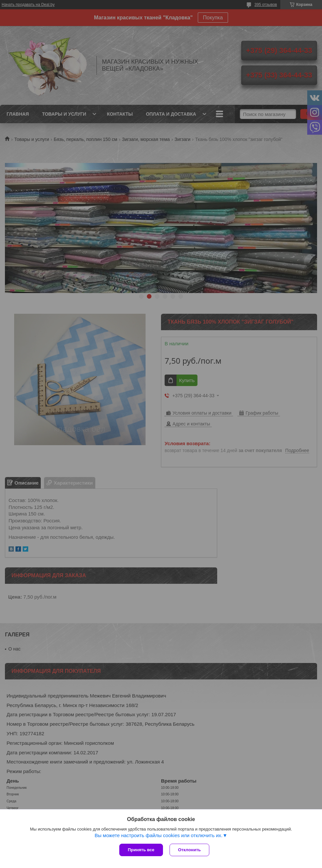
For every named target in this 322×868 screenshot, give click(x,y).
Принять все (141, 850)
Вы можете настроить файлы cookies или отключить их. (159, 835)
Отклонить (189, 850)
